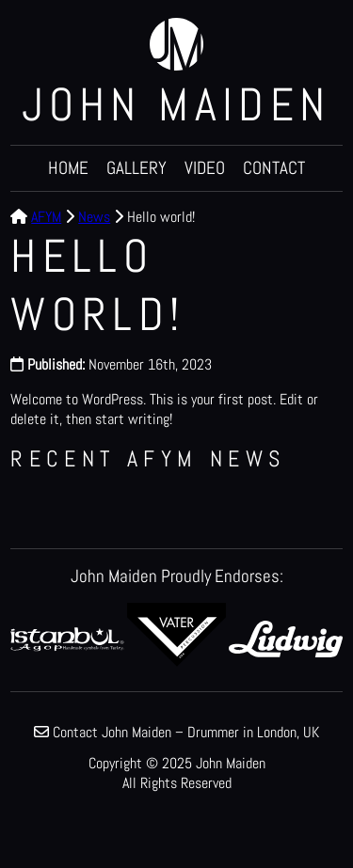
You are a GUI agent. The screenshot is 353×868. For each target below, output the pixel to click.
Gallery (136, 168)
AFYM (46, 217)
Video (205, 168)
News (94, 217)
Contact (274, 168)
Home (68, 168)
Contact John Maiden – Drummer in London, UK (186, 732)
